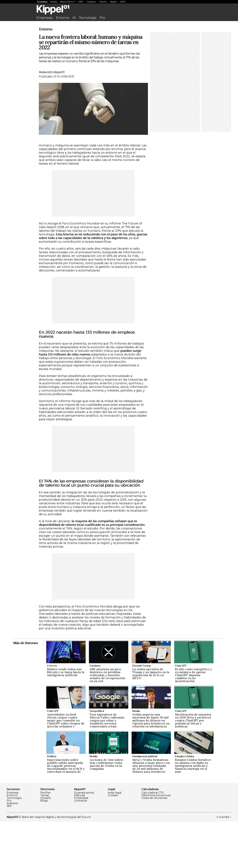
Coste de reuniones (154, 844)
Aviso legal (115, 839)
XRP (81, 2)
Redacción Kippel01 (52, 119)
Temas (45, 842)
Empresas (45, 18)
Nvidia (54, 2)
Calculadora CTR (153, 839)
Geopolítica (97, 757)
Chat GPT (181, 712)
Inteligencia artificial (145, 803)
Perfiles (45, 839)
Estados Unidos (184, 803)
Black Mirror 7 (68, 2)
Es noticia (42, 2)
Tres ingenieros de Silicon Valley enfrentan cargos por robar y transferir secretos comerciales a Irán (107, 767)
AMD (123, 2)
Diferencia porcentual (156, 842)
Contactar (81, 847)
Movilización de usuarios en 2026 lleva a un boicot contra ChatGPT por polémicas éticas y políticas (193, 767)
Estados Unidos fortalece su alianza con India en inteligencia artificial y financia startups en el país (193, 812)
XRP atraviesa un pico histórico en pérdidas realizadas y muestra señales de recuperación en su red (107, 721)
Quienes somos (84, 839)
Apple (113, 2)
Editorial (79, 842)
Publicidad (81, 844)
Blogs (44, 847)
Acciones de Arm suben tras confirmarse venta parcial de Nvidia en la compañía (106, 811)
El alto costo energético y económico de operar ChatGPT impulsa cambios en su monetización (193, 721)
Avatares (12, 850)
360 (9, 852)
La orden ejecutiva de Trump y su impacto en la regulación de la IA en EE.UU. (151, 720)
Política (52, 803)
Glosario (46, 844)
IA (74, 18)
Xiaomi (103, 2)
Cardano (91, 2)
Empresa (12, 839)
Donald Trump (141, 712)
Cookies (113, 842)
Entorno (63, 18)
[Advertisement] (119, 47)
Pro (102, 18)
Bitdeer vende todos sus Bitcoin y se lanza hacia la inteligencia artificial (66, 718)
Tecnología (88, 18)
